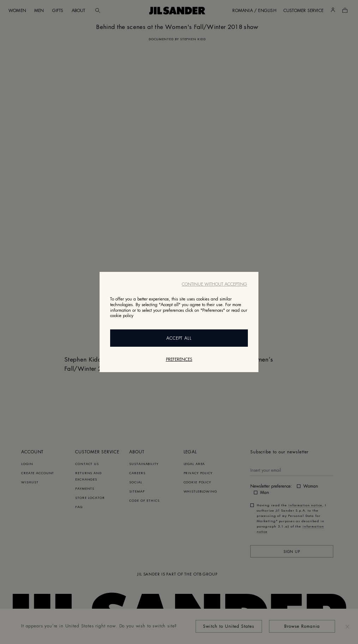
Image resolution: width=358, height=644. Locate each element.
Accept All (179, 338)
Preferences (179, 359)
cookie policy (122, 316)
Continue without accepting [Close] (214, 284)
